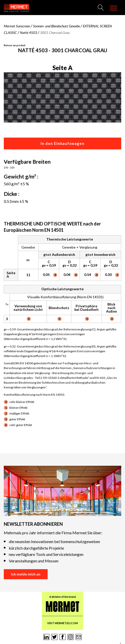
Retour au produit (15, 45)
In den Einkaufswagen (62, 143)
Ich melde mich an (26, 574)
